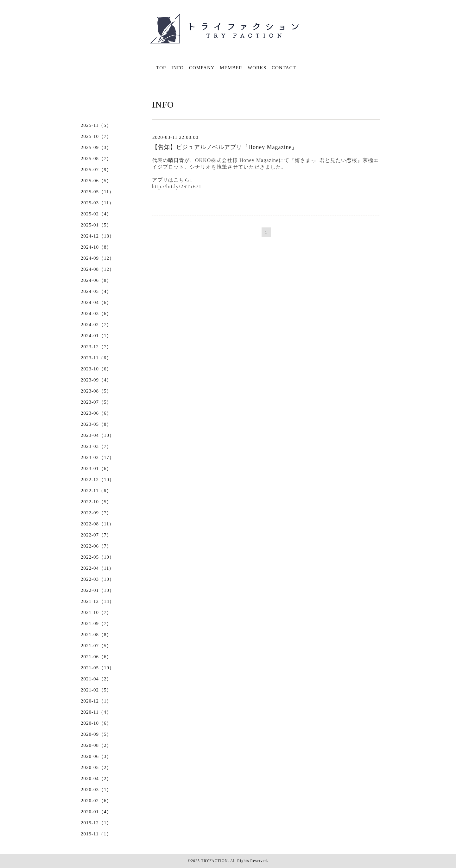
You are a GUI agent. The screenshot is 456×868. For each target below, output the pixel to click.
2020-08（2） (96, 745)
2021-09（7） (96, 623)
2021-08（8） (96, 635)
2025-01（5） (96, 225)
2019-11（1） (96, 834)
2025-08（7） (96, 158)
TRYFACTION (214, 861)
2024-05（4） (96, 291)
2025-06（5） (96, 181)
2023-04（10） (98, 435)
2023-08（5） (96, 391)
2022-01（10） (98, 590)
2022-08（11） (97, 524)
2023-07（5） (96, 402)
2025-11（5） (96, 125)
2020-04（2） (96, 778)
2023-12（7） (96, 347)
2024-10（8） (96, 247)
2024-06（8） (96, 280)
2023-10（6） (96, 369)
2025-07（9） (96, 170)
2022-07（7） (96, 535)
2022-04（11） (97, 568)
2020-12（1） (96, 701)
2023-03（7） (96, 446)
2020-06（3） (96, 756)
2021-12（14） (98, 601)
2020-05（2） (96, 767)
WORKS (257, 68)
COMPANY (202, 68)
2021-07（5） (96, 646)
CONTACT (284, 68)
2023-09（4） (96, 380)
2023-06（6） (96, 413)
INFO (177, 68)
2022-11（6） (96, 491)
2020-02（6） (96, 801)
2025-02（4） (96, 214)
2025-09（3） (96, 147)
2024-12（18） (98, 236)
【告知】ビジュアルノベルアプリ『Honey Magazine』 (225, 147)
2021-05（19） (98, 668)
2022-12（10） (98, 480)
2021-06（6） (96, 657)
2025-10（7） (96, 136)
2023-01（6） (96, 468)
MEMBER (231, 68)
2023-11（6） (96, 358)
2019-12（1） (96, 823)
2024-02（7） (96, 325)
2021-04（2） (96, 679)
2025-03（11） (97, 203)
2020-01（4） (96, 812)
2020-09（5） (96, 734)
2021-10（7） (96, 612)
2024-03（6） (96, 313)
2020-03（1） (96, 790)
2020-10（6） (96, 723)
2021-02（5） (96, 690)
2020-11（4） (96, 712)
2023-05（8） (96, 424)
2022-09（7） (96, 513)
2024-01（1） (96, 336)
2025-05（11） (97, 192)
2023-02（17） (98, 457)
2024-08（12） (98, 269)
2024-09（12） (98, 258)
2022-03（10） (98, 579)
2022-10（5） (96, 502)
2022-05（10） (98, 557)
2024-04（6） (96, 302)
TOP (161, 68)
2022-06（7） (96, 546)
